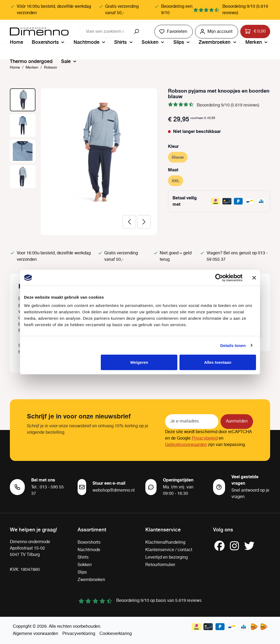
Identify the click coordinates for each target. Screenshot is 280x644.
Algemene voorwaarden (35, 634)
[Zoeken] (137, 31)
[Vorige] (129, 222)
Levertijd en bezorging (167, 557)
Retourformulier (160, 565)
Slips (82, 572)
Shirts (83, 557)
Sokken (85, 565)
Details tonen (233, 345)
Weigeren (139, 362)
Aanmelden (237, 421)
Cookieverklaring (116, 634)
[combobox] (105, 31)
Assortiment (92, 529)
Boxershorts (89, 542)
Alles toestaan (218, 362)
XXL (177, 180)
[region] (84, 162)
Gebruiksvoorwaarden (186, 445)
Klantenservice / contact (169, 550)
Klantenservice (163, 529)
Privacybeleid (205, 438)
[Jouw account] (217, 32)
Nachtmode (89, 550)
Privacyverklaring (79, 634)
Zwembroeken (91, 580)
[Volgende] (144, 222)
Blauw (180, 157)
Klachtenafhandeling (165, 542)
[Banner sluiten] (254, 278)
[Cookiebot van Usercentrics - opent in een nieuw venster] (219, 278)
